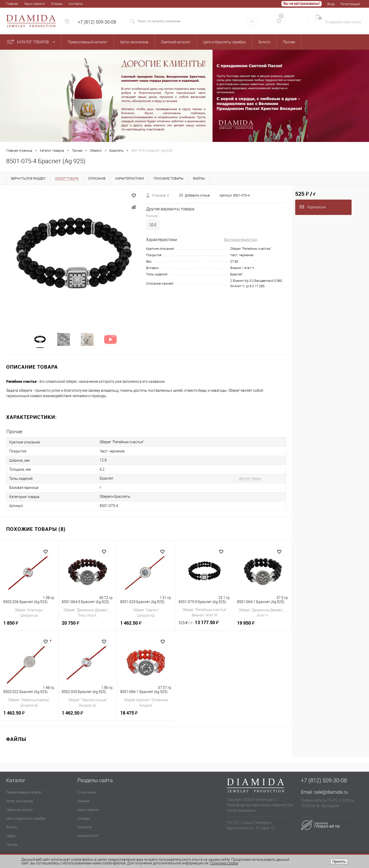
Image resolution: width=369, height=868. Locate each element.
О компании (86, 791)
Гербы (11, 835)
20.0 (153, 225)
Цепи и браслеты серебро (26, 817)
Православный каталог (24, 791)
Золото (12, 826)
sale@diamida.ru (331, 791)
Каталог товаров (32, 42)
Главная (12, 4)
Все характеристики (241, 240)
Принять (339, 861)
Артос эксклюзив (19, 800)
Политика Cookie (224, 863)
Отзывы (57, 4)
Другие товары (247, 478)
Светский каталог (19, 809)
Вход (331, 4)
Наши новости (34, 4)
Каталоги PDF (88, 835)
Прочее (12, 844)
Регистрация (350, 4)
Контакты (76, 4)
